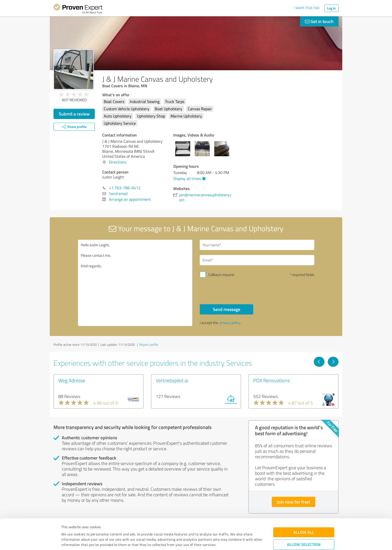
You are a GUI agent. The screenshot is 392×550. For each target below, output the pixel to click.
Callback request (221, 275)
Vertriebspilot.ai (172, 380)
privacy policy (230, 323)
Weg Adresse (72, 380)
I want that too (306, 7)
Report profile (149, 344)
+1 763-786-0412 (125, 188)
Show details (227, 541)
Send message (226, 309)
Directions (118, 162)
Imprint (67, 527)
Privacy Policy (86, 527)
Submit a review (74, 114)
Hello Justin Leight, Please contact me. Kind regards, (135, 283)
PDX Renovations (271, 380)
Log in (331, 8)
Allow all (304, 504)
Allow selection (304, 516)
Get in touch (319, 21)
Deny (304, 531)
